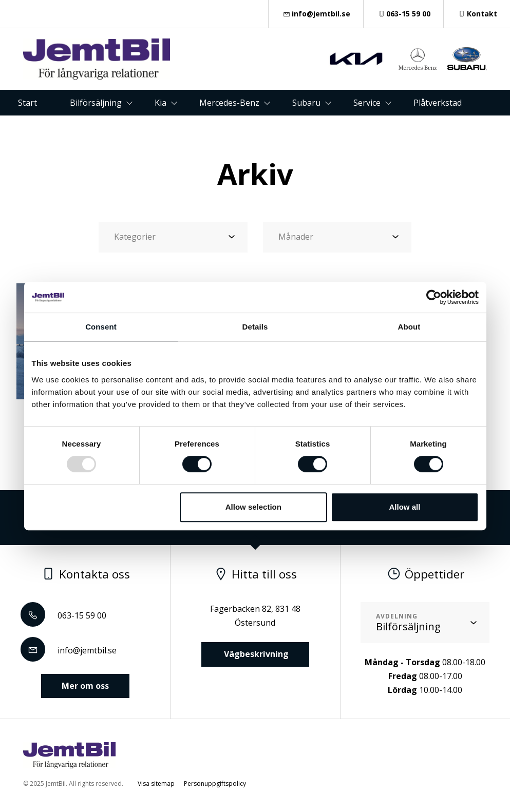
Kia (160, 103)
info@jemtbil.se (316, 14)
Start (27, 103)
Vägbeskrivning (255, 654)
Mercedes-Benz (229, 103)
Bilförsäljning (96, 103)
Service (367, 103)
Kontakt (477, 14)
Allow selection (253, 507)
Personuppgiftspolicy (215, 784)
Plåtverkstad (438, 103)
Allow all (405, 507)
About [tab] (409, 327)
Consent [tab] (101, 327)
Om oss (272, 128)
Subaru (306, 103)
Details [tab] (255, 327)
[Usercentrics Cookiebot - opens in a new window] (434, 297)
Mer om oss (85, 686)
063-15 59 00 (404, 14)
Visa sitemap (156, 784)
